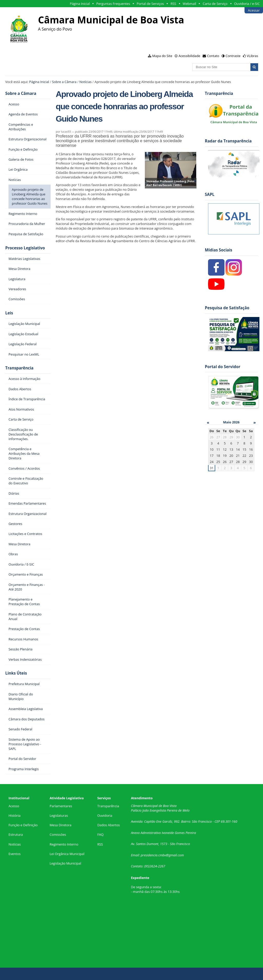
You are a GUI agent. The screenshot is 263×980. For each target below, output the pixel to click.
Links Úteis (16, 673)
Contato (213, 56)
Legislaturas (59, 815)
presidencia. (149, 855)
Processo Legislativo (25, 248)
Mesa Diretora (60, 825)
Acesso (14, 806)
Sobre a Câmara (64, 82)
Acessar (254, 10)
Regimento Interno (64, 844)
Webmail (189, 4)
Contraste (233, 56)
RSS (173, 4)
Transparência (19, 368)
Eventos (15, 854)
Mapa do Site (162, 56)
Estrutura (16, 834)
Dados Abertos (109, 825)
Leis (9, 313)
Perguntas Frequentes (113, 4)
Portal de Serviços (150, 4)
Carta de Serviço (215, 4)
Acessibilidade (189, 56)
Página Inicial (80, 4)
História (15, 815)
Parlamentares (61, 806)
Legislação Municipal (65, 863)
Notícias (86, 82)
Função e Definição (23, 825)
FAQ (101, 834)
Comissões (58, 834)
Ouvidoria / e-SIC (247, 4)
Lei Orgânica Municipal (67, 854)
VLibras (252, 56)
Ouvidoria (105, 815)
